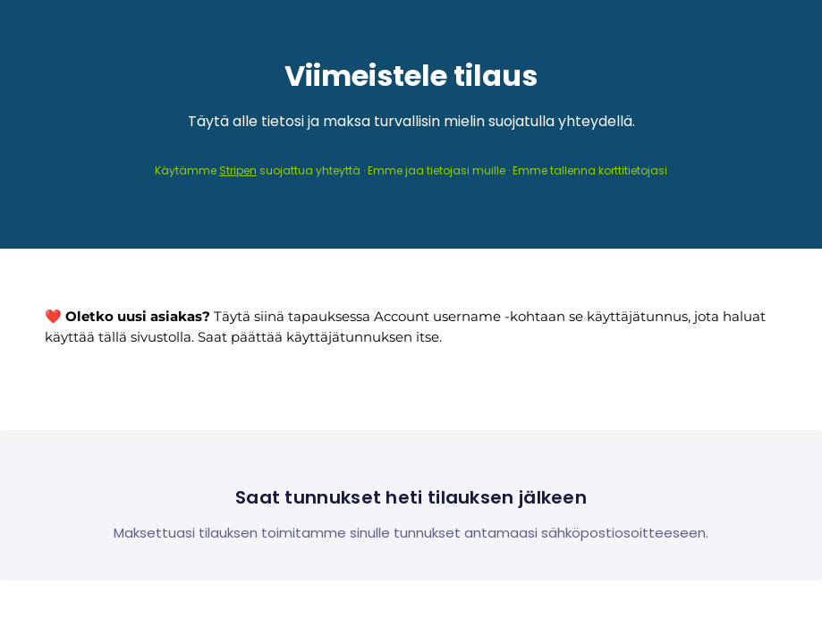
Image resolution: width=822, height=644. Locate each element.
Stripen (238, 170)
